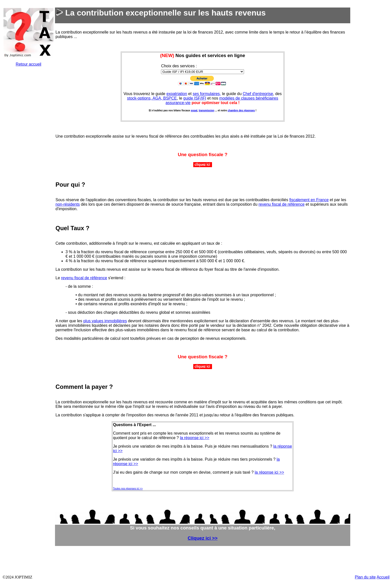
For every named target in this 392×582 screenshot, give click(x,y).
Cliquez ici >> (203, 538)
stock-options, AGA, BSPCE (152, 98)
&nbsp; (29, 146)
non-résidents (68, 204)
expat (194, 110)
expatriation (177, 94)
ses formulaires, (207, 94)
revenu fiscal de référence (281, 204)
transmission (206, 110)
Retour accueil (28, 64)
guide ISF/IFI (195, 98)
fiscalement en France (309, 200)
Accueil (383, 577)
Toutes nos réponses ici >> (128, 489)
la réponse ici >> (195, 438)
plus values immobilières (105, 321)
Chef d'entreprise (258, 94)
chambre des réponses (241, 110)
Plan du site (365, 577)
